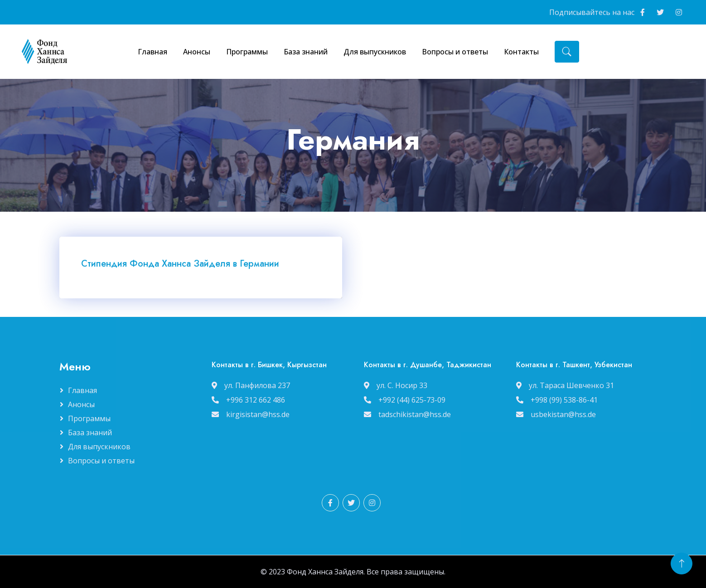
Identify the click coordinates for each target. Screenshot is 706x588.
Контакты (521, 52)
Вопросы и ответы (455, 52)
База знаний (306, 52)
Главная (152, 52)
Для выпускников (375, 52)
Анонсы (197, 52)
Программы (247, 52)
